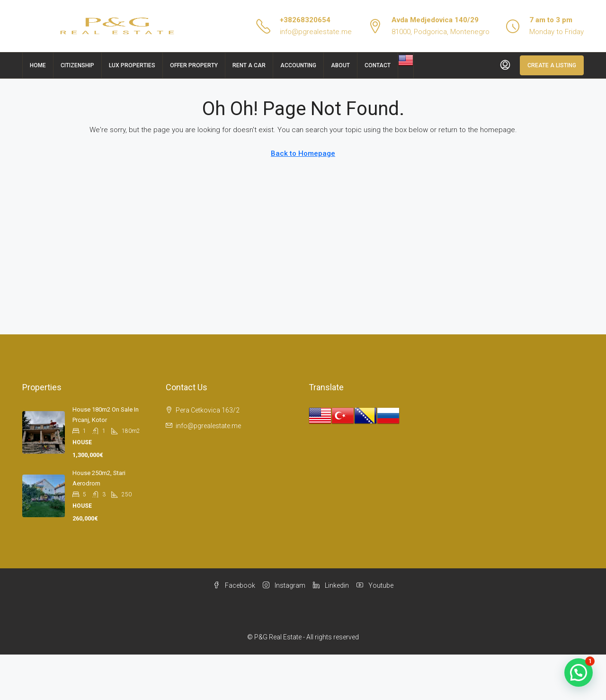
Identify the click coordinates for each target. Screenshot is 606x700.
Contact (378, 65)
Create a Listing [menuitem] (552, 65)
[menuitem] (505, 65)
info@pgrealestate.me (316, 32)
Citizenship (77, 65)
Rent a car (249, 65)
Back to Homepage (303, 153)
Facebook (234, 585)
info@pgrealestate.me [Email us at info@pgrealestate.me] (208, 426)
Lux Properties (132, 65)
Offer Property (194, 65)
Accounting (298, 65)
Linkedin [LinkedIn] (331, 585)
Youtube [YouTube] (375, 585)
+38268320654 (305, 20)
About (340, 65)
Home (38, 65)
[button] (579, 673)
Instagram (284, 585)
